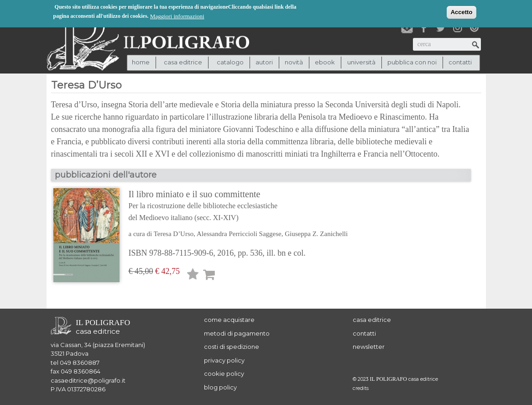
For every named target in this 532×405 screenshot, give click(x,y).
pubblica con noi (412, 62)
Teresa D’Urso (174, 234)
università (361, 62)
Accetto (462, 12)
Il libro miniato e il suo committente (238, 206)
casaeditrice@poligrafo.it (88, 380)
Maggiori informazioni (177, 16)
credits (361, 388)
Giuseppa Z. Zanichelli (316, 234)
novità (294, 62)
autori (264, 62)
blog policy (220, 387)
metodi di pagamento (237, 333)
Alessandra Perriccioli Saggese (239, 234)
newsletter (369, 347)
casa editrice (372, 320)
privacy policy (224, 360)
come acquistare (229, 320)
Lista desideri (193, 276)
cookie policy (224, 373)
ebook (325, 62)
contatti (460, 62)
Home (141, 62)
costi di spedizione (232, 347)
